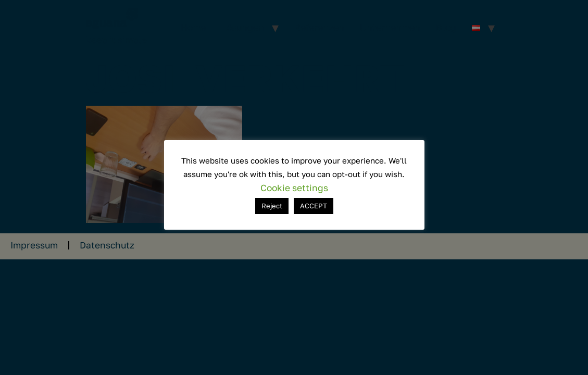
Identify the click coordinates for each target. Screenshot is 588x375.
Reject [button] (272, 206)
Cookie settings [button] (294, 188)
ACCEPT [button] (314, 206)
